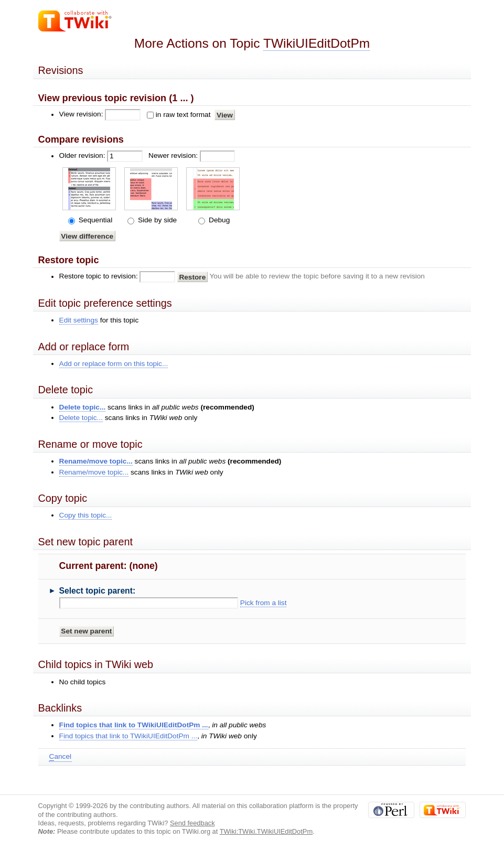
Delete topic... (83, 407)
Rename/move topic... (96, 461)
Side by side (156, 220)
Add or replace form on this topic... (114, 364)
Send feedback (192, 823)
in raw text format (183, 115)
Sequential (94, 220)
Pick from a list (264, 603)
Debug (218, 220)
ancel (60, 757)
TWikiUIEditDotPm (317, 43)
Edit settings (79, 320)
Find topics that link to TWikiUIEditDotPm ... (134, 725)
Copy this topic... (86, 515)
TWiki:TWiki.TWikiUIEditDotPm (266, 831)
